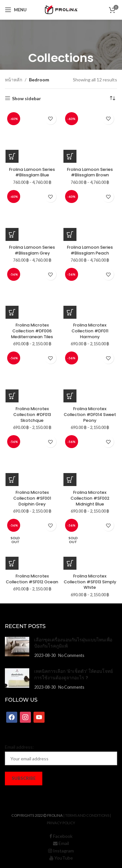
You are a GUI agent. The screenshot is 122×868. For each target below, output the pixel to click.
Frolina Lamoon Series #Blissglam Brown (90, 172)
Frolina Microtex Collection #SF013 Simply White (90, 582)
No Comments (71, 655)
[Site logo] (61, 9)
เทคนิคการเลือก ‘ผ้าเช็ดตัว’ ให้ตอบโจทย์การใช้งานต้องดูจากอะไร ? (74, 674)
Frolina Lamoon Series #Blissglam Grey (32, 250)
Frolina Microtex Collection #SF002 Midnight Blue (90, 498)
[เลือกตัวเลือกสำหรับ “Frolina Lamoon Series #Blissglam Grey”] (12, 234)
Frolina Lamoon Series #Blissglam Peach (90, 250)
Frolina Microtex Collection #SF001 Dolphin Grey (32, 498)
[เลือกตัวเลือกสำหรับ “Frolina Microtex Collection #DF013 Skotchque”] (12, 396)
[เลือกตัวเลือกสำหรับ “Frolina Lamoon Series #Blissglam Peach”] (70, 234)
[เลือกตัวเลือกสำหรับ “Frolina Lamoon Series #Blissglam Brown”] (70, 156)
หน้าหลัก (14, 80)
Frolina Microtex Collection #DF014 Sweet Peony (90, 414)
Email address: (19, 747)
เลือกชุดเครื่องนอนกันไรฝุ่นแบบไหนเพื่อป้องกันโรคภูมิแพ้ (73, 643)
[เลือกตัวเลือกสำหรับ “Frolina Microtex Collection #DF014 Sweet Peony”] (70, 396)
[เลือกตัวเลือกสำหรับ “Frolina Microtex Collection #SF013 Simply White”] (70, 563)
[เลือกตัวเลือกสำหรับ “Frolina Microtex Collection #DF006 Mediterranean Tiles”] (12, 312)
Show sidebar (27, 98)
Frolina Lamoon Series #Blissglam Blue (32, 172)
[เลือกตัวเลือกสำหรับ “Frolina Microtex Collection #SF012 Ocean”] (12, 563)
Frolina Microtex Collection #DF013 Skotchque (32, 414)
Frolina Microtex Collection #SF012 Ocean (32, 579)
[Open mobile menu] (16, 10)
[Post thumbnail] (17, 648)
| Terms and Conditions (86, 815)
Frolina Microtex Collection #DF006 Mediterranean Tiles (32, 331)
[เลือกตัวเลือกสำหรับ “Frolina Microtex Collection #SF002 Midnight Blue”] (70, 480)
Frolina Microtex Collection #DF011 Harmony (90, 331)
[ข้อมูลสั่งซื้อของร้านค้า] (112, 99)
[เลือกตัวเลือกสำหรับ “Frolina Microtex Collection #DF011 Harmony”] (70, 312)
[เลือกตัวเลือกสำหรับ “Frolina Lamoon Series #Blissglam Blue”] (12, 156)
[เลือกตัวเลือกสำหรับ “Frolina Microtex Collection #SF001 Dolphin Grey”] (12, 480)
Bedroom (39, 80)
